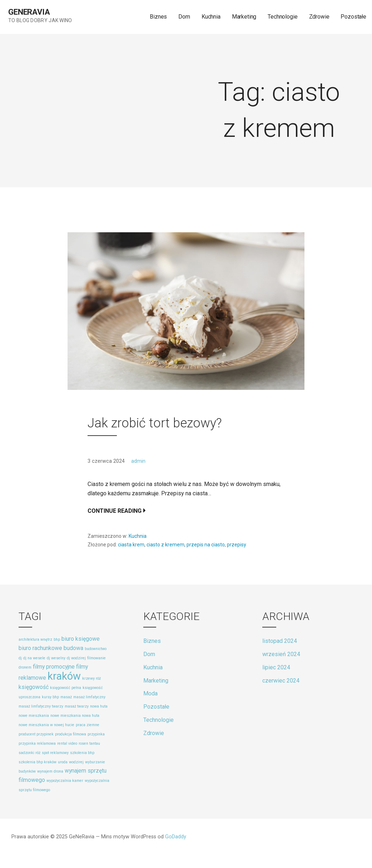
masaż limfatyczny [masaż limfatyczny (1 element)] (89, 697)
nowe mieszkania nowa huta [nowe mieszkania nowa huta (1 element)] (75, 716)
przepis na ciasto (206, 545)
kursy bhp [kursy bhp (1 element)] (50, 697)
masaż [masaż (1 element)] (66, 697)
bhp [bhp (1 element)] (57, 639)
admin (138, 461)
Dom (184, 17)
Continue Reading (115, 511)
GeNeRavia (29, 12)
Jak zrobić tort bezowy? (155, 423)
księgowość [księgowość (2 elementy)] (34, 687)
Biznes (158, 17)
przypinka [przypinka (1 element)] (96, 734)
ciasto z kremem (165, 545)
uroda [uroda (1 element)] (63, 762)
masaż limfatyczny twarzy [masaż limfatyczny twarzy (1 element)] (41, 706)
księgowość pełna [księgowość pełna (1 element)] (66, 688)
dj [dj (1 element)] (20, 658)
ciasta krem (131, 545)
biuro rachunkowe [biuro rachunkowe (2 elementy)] (40, 648)
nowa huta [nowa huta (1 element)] (99, 706)
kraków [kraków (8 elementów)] (64, 676)
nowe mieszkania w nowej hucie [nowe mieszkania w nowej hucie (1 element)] (46, 725)
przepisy (237, 545)
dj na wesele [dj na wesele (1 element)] (34, 658)
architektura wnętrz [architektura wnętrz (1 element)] (35, 639)
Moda (150, 693)
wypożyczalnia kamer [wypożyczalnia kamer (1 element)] (65, 781)
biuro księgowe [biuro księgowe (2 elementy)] (81, 639)
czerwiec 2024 (281, 681)
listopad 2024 (280, 641)
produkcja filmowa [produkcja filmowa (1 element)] (71, 734)
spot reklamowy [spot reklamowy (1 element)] (55, 753)
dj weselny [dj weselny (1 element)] (56, 658)
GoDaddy (176, 837)
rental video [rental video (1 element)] (67, 743)
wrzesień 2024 (281, 654)
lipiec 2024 (276, 667)
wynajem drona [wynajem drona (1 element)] (50, 771)
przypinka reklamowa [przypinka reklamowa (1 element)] (37, 743)
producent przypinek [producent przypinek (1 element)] (36, 734)
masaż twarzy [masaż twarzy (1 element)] (77, 706)
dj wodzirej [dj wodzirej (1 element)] (76, 658)
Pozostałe (353, 17)
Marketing (244, 17)
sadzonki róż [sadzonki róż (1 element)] (29, 753)
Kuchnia (211, 17)
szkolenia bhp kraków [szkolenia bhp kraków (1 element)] (38, 762)
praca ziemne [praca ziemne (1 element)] (88, 725)
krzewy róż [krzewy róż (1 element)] (91, 678)
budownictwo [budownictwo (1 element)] (96, 649)
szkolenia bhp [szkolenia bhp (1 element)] (82, 753)
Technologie (282, 17)
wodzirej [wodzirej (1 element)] (76, 762)
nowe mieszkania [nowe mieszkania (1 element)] (34, 716)
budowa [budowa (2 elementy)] (73, 648)
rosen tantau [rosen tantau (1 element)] (89, 743)
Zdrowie (319, 17)
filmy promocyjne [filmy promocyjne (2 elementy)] (54, 667)
